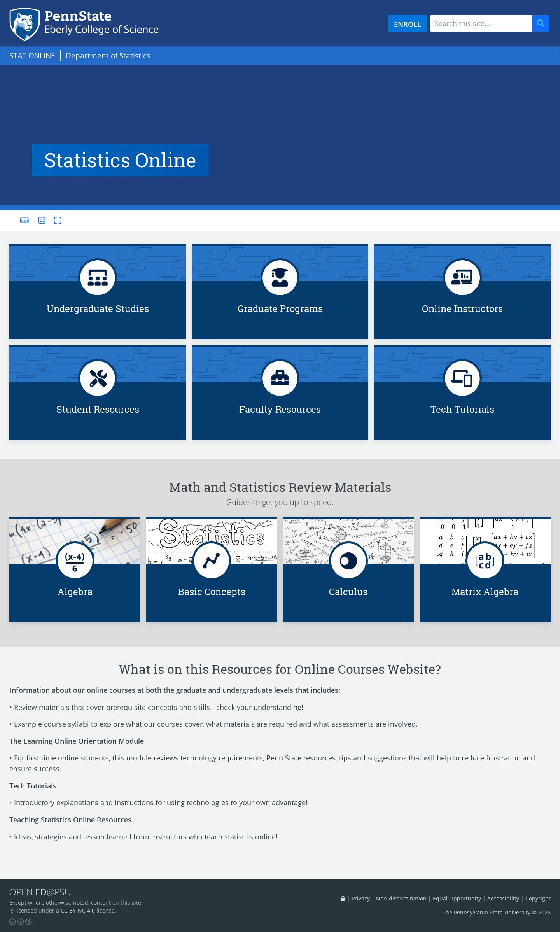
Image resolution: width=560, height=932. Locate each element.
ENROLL (408, 24)
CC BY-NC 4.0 (78, 910)
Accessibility (503, 898)
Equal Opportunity (457, 898)
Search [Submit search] (544, 24)
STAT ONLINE (32, 55)
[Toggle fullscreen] (55, 220)
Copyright (538, 898)
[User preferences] (42, 220)
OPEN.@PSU (40, 892)
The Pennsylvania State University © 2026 (497, 912)
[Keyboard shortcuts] (24, 220)
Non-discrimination (401, 898)
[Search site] (481, 23)
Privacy (361, 898)
